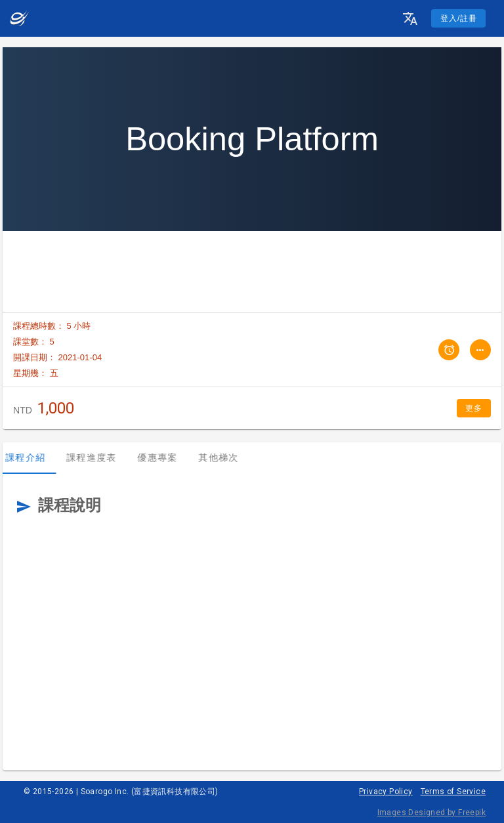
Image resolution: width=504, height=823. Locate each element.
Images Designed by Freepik (431, 812)
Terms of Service (453, 791)
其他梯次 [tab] (226, 457)
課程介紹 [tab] (33, 457)
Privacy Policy (386, 791)
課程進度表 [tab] (99, 457)
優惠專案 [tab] (165, 457)
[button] (410, 18)
